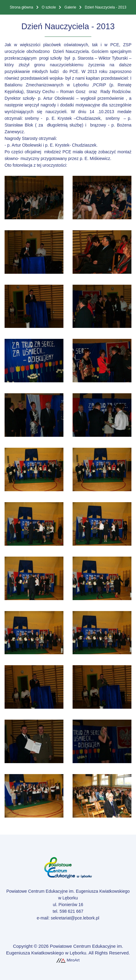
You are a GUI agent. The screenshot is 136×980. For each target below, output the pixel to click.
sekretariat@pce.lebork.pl (75, 918)
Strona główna (21, 7)
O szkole (49, 7)
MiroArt (68, 960)
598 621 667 (71, 911)
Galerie (70, 7)
